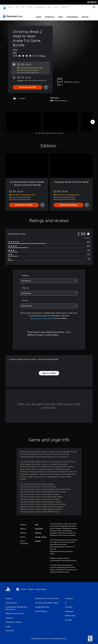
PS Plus (30, 7)
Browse (85, 14)
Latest (39, 14)
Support (64, 7)
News (49, 7)
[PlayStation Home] (4, 7)
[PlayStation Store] (13, 14)
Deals (61, 14)
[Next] (93, 119)
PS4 (23, 7)
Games (10, 7)
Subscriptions (72, 14)
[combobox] (49, 278)
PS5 (17, 7)
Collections (50, 14)
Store (56, 7)
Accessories (40, 7)
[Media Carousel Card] (24, 119)
